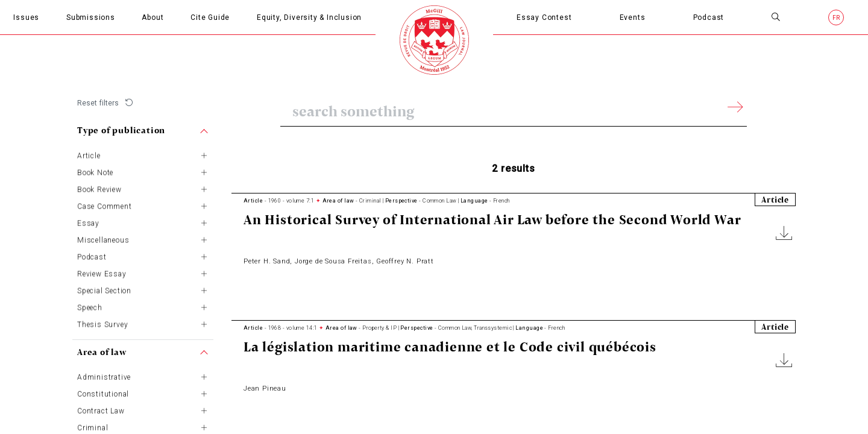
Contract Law (101, 409)
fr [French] (837, 18)
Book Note (95, 171)
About (153, 17)
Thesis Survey (102, 322)
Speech (90, 306)
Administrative (104, 376)
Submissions (91, 17)
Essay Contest (544, 17)
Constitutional (103, 392)
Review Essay (102, 272)
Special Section (104, 289)
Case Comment (105, 204)
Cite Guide (210, 17)
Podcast (709, 17)
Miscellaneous (103, 238)
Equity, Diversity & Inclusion (309, 17)
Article (89, 154)
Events (633, 17)
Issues (26, 17)
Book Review (99, 187)
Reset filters (98, 103)
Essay (88, 221)
